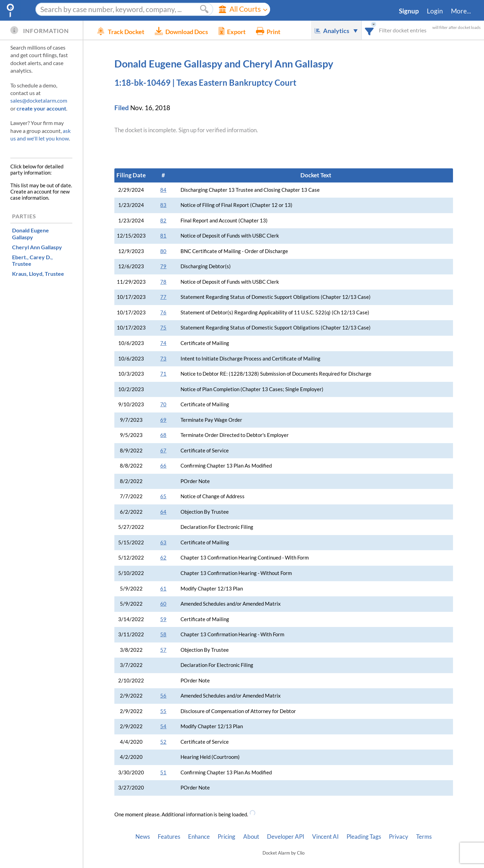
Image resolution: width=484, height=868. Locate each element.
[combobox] (369, 30)
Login (435, 11)
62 (163, 558)
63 (163, 542)
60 (163, 604)
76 (163, 312)
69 (163, 420)
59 (163, 619)
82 (163, 221)
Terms (424, 837)
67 (163, 451)
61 (163, 589)
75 (163, 328)
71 (163, 374)
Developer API (286, 837)
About (251, 837)
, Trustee (32, 260)
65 (163, 496)
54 (163, 726)
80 (163, 251)
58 (163, 634)
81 (163, 236)
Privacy (399, 837)
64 (163, 512)
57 (163, 650)
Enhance (199, 837)
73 (163, 359)
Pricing (226, 837)
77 (163, 297)
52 (163, 742)
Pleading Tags (364, 837)
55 (163, 711)
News (143, 837)
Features (169, 837)
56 (163, 696)
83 (163, 205)
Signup (409, 11)
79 (163, 266)
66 (163, 466)
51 (163, 772)
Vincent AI (325, 837)
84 (163, 190)
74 (163, 343)
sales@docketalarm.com (39, 100)
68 (163, 435)
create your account (41, 108)
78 (163, 282)
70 (163, 404)
